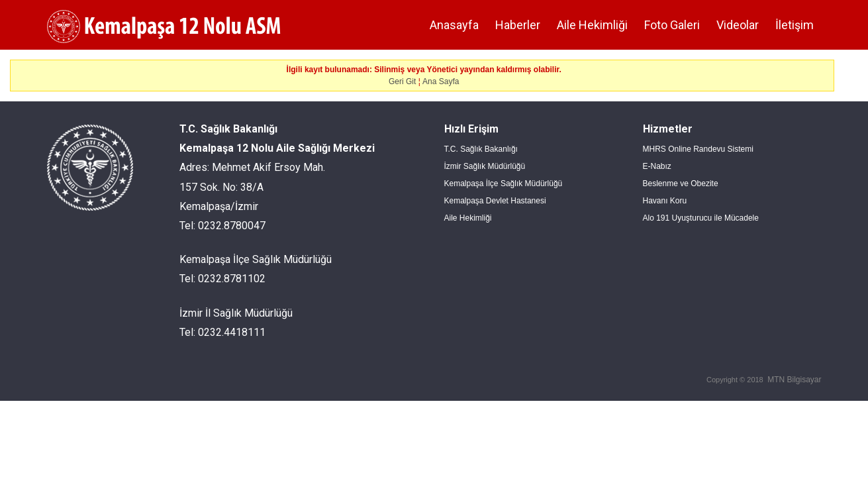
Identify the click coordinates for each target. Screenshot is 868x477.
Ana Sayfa (441, 81)
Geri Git (402, 81)
